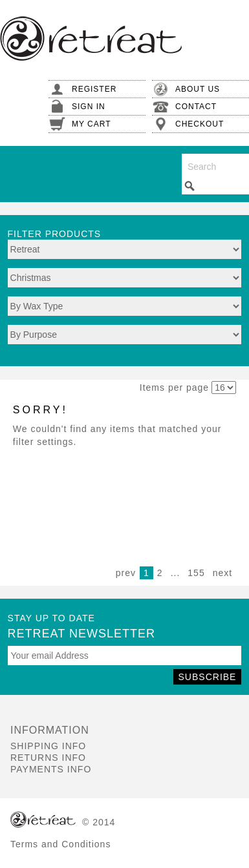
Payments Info (51, 769)
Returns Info (48, 758)
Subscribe (208, 677)
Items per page (174, 387)
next (222, 573)
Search (189, 186)
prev (126, 573)
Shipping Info (48, 746)
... (176, 573)
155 (196, 573)
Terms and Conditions (60, 844)
